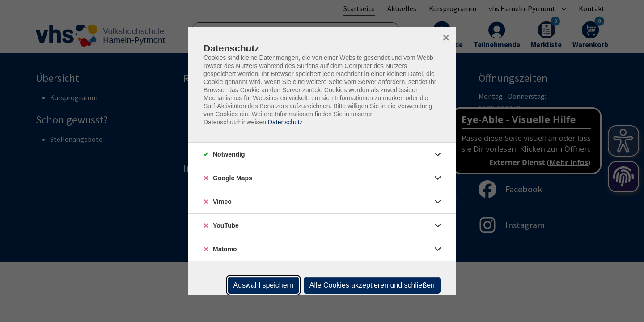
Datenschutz (285, 122)
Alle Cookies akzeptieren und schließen (372, 285)
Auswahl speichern (263, 285)
